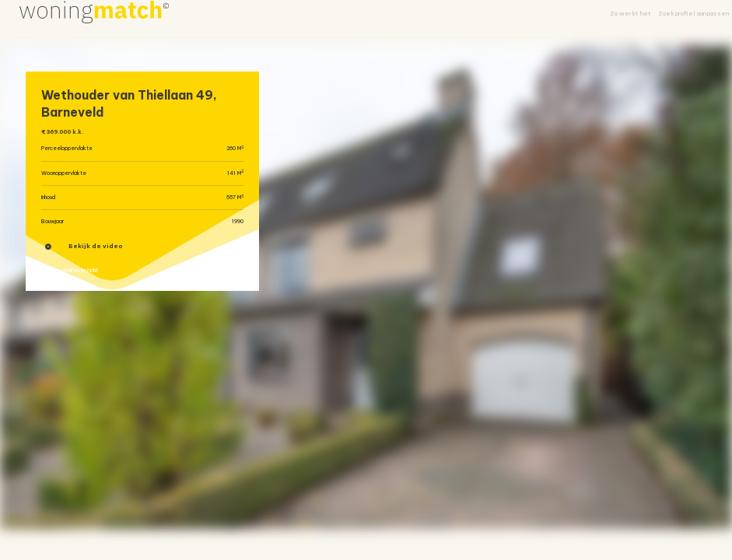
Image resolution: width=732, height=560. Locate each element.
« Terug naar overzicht (82, 280)
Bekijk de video (84, 253)
